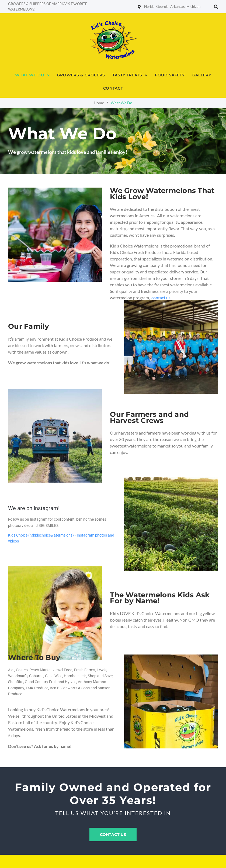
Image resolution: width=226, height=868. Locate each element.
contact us (161, 298)
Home (99, 103)
